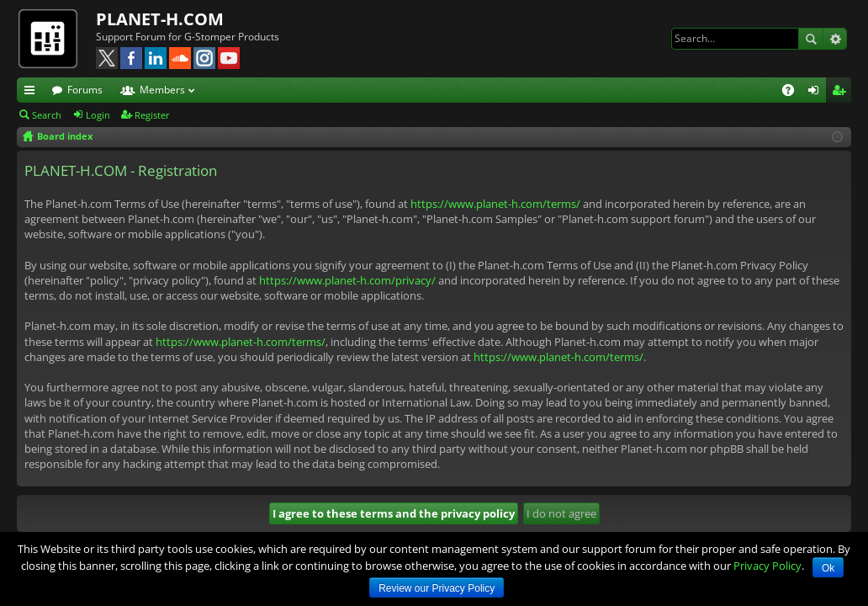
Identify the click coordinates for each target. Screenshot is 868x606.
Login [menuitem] (817, 93)
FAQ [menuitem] (794, 93)
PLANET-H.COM (160, 19)
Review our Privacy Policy (437, 588)
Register (152, 115)
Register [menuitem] (842, 93)
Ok (828, 568)
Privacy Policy (767, 566)
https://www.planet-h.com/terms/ (495, 204)
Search (811, 39)
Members (162, 90)
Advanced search (835, 39)
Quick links (33, 93)
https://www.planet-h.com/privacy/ (347, 280)
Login (98, 115)
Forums (85, 90)
